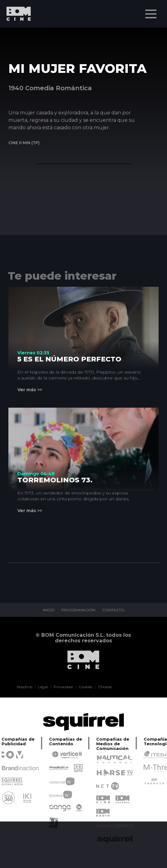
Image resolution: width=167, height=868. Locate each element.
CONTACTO (113, 610)
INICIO (49, 610)
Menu (151, 11)
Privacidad (63, 687)
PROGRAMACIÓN (78, 610)
